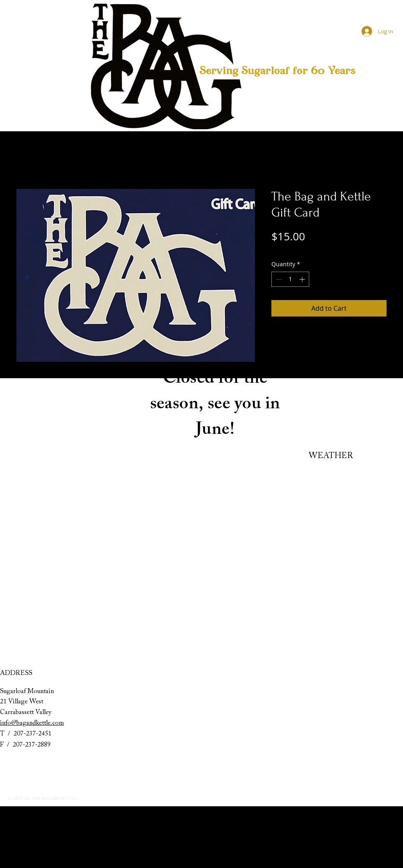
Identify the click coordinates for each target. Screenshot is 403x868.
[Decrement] (278, 279)
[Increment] (303, 279)
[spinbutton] (290, 279)
